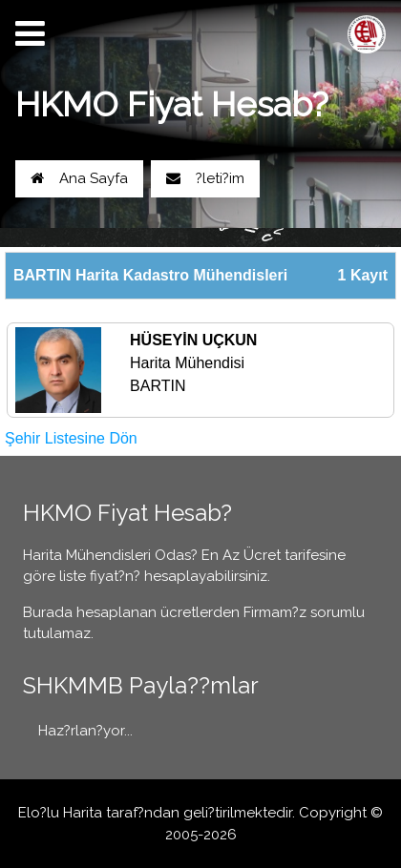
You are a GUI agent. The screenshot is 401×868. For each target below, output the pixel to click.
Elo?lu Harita (60, 813)
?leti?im (205, 178)
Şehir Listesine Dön (71, 438)
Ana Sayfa (79, 178)
